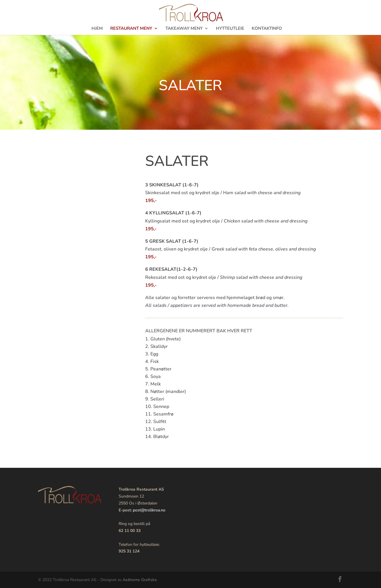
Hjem (97, 29)
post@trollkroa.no (149, 510)
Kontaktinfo (267, 29)
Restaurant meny (131, 29)
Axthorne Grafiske (140, 580)
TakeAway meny (184, 29)
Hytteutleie (230, 29)
